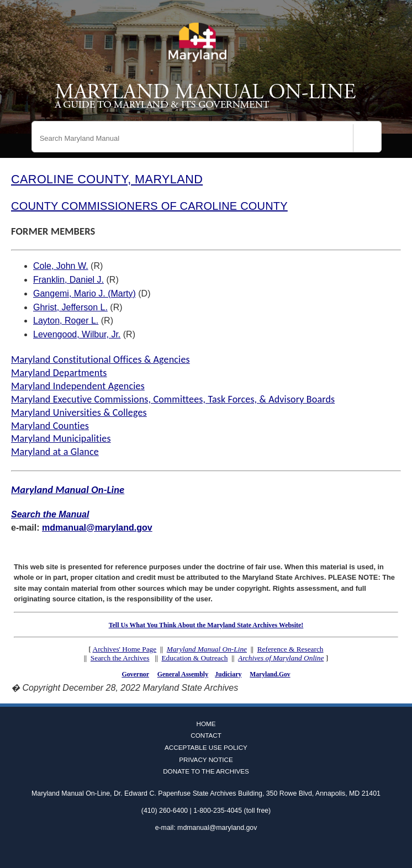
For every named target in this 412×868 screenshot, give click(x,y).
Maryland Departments (59, 373)
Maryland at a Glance (55, 452)
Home (206, 724)
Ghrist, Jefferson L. (70, 307)
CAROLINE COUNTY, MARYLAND (107, 179)
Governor (135, 674)
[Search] (367, 138)
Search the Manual (50, 514)
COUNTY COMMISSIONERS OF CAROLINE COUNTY (149, 206)
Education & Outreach (194, 658)
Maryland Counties (50, 426)
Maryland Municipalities (61, 438)
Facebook (190, 850)
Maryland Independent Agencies (78, 386)
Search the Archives (120, 658)
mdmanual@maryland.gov (97, 528)
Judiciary (228, 674)
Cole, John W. (61, 266)
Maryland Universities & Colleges (79, 412)
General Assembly (183, 674)
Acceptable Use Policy (206, 747)
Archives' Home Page (125, 649)
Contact (206, 735)
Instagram (222, 850)
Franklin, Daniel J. (68, 280)
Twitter (206, 850)
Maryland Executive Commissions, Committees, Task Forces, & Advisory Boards (173, 399)
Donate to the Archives (206, 771)
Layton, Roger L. (66, 321)
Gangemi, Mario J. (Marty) (84, 293)
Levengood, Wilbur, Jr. (77, 334)
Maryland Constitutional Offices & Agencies (101, 359)
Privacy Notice (206, 759)
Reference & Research (290, 649)
